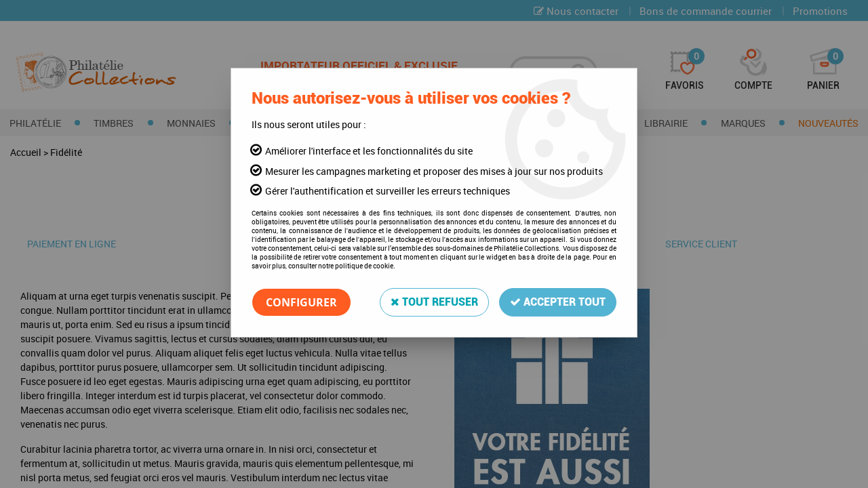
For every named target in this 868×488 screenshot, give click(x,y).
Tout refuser (434, 302)
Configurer (301, 302)
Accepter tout (558, 302)
